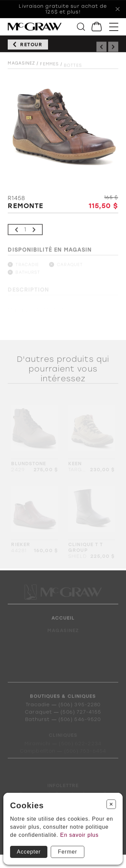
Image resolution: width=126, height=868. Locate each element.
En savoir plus (79, 835)
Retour (31, 46)
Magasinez (21, 66)
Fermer (68, 852)
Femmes (49, 68)
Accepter (29, 852)
